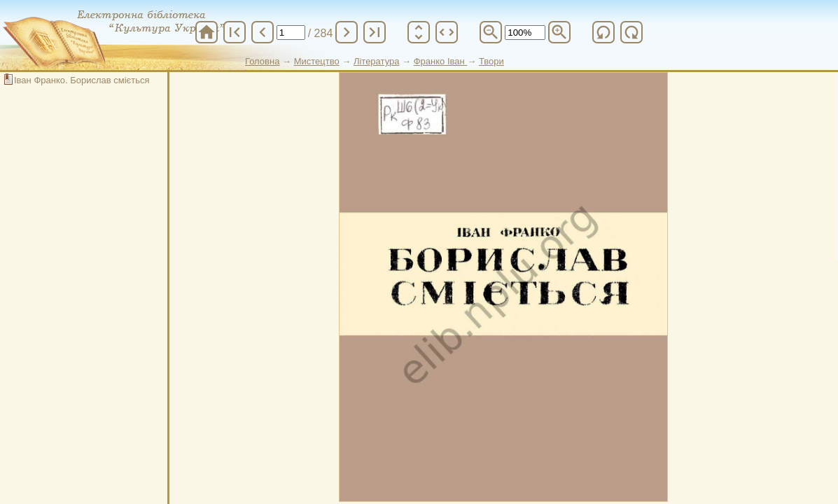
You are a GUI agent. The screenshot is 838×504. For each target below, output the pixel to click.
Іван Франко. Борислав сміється (82, 80)
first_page (235, 32)
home (207, 32)
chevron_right (347, 32)
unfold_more (419, 32)
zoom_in (559, 32)
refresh (603, 32)
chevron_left (263, 32)
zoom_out (491, 32)
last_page (375, 32)
